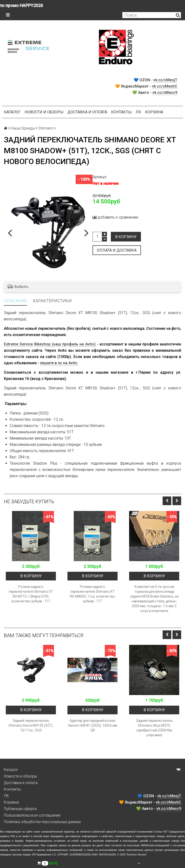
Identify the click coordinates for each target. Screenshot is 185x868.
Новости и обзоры (44, 112)
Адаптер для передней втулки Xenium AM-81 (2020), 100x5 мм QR (93, 725)
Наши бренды (23, 128)
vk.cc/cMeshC (165, 86)
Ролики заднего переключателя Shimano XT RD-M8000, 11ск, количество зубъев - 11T (92, 594)
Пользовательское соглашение (32, 815)
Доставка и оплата (87, 112)
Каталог (12, 112)
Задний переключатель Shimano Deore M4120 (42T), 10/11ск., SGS (31, 725)
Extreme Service (137, 854)
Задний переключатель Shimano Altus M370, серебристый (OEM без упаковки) (154, 728)
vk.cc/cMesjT (165, 80)
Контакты (121, 112)
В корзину (126, 237)
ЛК (138, 112)
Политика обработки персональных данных (42, 822)
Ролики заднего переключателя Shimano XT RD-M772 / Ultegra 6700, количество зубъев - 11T (31, 594)
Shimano (46, 128)
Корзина (154, 112)
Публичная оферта (20, 809)
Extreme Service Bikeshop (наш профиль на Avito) (50, 344)
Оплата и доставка (117, 250)
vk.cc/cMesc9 (165, 93)
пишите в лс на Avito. (59, 363)
